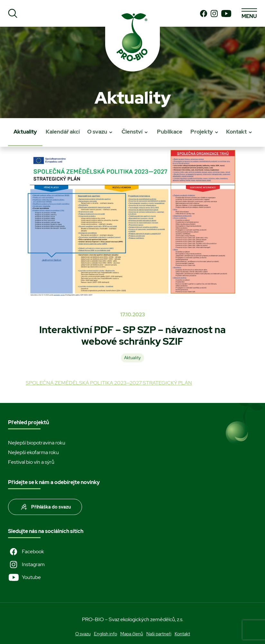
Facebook (26, 552)
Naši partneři (159, 634)
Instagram (26, 565)
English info (105, 634)
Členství (132, 132)
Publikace (170, 132)
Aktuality (25, 132)
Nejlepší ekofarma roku (33, 452)
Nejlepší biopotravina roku (37, 443)
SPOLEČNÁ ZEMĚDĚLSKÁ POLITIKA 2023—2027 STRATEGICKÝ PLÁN (109, 383)
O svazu (97, 132)
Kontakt (236, 132)
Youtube (24, 577)
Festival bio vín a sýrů (31, 462)
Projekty (202, 132)
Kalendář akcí (63, 132)
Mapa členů (132, 634)
